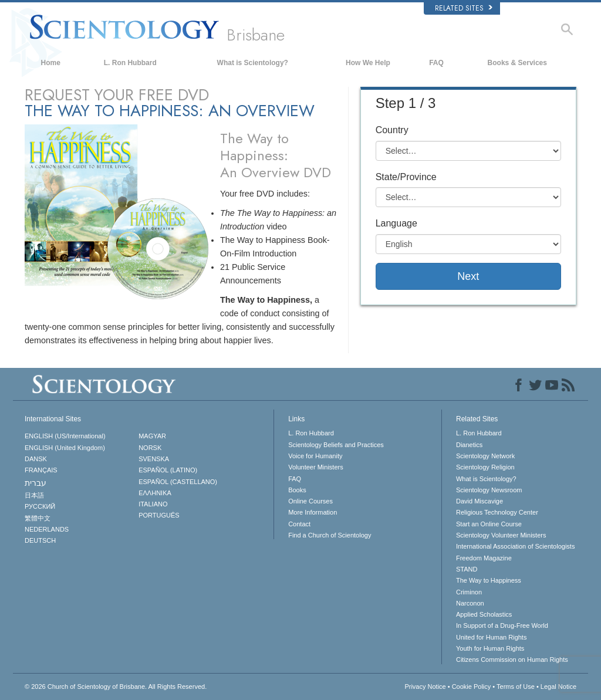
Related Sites (464, 8)
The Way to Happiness (489, 580)
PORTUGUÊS (159, 515)
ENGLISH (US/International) (65, 436)
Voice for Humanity (315, 456)
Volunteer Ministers (316, 467)
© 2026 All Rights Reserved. (116, 687)
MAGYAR (152, 436)
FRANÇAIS (41, 470)
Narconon (470, 603)
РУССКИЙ (40, 506)
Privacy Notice (425, 687)
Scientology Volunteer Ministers (501, 535)
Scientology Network (485, 456)
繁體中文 (38, 518)
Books (297, 490)
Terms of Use (516, 687)
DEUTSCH (40, 540)
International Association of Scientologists (515, 546)
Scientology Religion (485, 467)
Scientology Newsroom (489, 490)
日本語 (34, 495)
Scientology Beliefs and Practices (336, 445)
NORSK (150, 448)
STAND (467, 569)
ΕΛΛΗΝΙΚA (155, 493)
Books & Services (517, 63)
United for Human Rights (491, 637)
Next (468, 276)
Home (51, 63)
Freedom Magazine (484, 558)
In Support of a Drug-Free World (502, 625)
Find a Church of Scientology (330, 535)
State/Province (406, 177)
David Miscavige (480, 501)
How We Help (368, 63)
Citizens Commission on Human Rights (512, 660)
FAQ (436, 63)
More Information (313, 512)
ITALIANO (153, 504)
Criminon (469, 592)
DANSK (36, 459)
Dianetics (469, 445)
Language (396, 223)
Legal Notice (558, 687)
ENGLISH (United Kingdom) (65, 448)
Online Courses (310, 501)
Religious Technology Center (497, 512)
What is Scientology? (253, 63)
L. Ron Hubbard (130, 63)
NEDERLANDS (47, 529)
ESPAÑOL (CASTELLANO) (178, 482)
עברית (36, 483)
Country (392, 130)
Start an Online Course (489, 524)
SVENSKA (154, 459)
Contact (299, 524)
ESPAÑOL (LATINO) (168, 470)
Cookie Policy (472, 687)
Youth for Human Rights (490, 648)
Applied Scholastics (484, 614)
